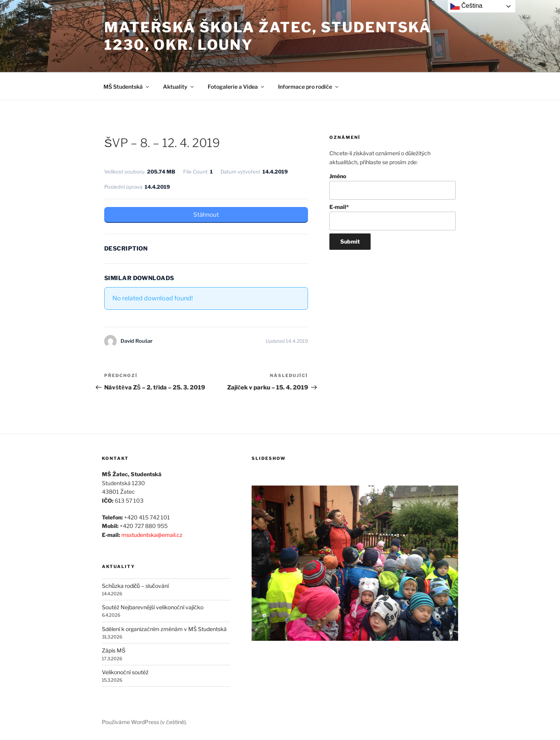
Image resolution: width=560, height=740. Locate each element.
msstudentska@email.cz (152, 535)
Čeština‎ (466, 6)
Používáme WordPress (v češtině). (144, 722)
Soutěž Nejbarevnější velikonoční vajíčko (153, 607)
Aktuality (179, 87)
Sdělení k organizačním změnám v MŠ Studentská (164, 629)
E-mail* (393, 217)
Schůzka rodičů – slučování (135, 586)
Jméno (393, 186)
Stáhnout (206, 215)
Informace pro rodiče (309, 87)
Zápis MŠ (114, 650)
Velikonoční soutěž (125, 672)
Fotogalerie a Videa (236, 87)
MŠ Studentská (127, 87)
